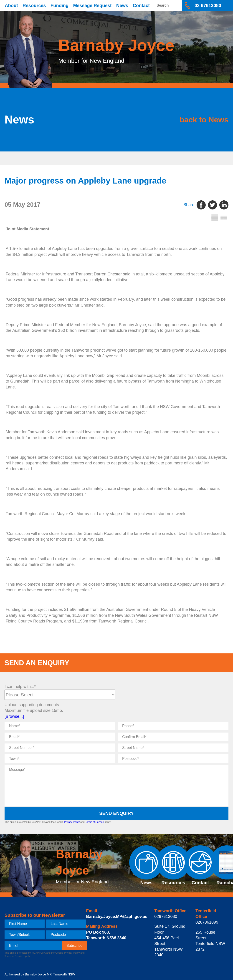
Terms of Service (94, 822)
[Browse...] (14, 716)
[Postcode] (173, 759)
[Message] (116, 786)
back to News (199, 119)
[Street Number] (60, 748)
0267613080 (166, 917)
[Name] (60, 726)
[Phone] (173, 726)
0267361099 (207, 922)
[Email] (60, 737)
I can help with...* (20, 687)
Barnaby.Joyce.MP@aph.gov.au (117, 917)
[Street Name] (173, 748)
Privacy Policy (72, 822)
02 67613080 (208, 5)
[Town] (60, 759)
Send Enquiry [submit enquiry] (116, 813)
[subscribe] (75, 946)
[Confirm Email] (173, 737)
